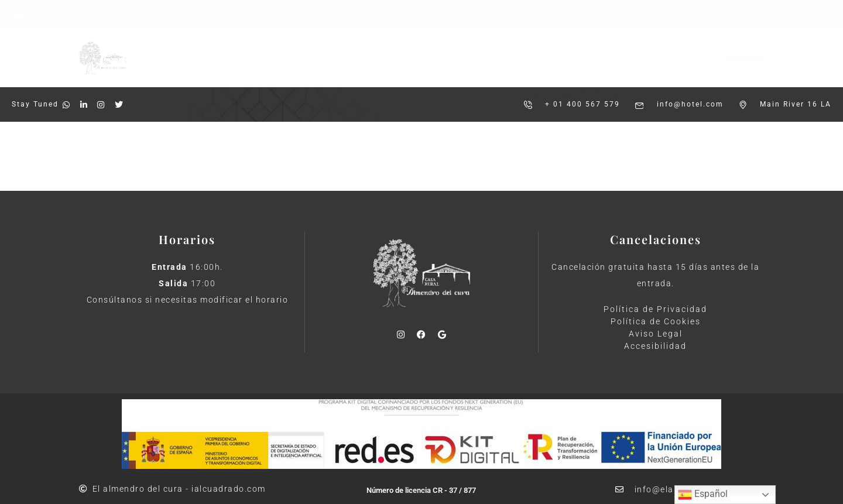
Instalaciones (339, 49)
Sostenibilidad (448, 66)
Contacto (522, 66)
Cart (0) (813, 156)
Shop (306, 155)
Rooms (210, 155)
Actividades (417, 49)
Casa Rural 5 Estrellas (344, 66)
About (260, 155)
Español (703, 495)
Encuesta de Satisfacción (521, 49)
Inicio (274, 49)
